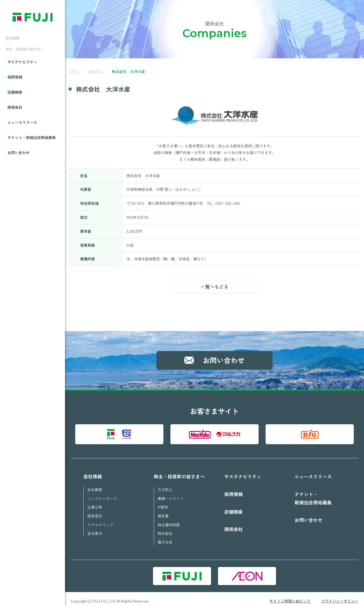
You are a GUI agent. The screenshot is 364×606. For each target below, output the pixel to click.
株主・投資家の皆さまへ (179, 474)
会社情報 (93, 474)
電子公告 (165, 538)
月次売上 (165, 487)
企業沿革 (95, 504)
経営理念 (95, 513)
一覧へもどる (214, 286)
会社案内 (95, 530)
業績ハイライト (171, 496)
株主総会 (165, 530)
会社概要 (95, 487)
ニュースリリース (22, 132)
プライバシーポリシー (340, 597)
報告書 (163, 513)
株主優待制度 (169, 521)
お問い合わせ (19, 162)
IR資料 (163, 504)
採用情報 (15, 86)
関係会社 (15, 116)
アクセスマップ (100, 521)
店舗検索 (15, 101)
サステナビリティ (22, 70)
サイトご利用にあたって (290, 597)
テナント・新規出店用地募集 (32, 147)
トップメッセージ (102, 496)
